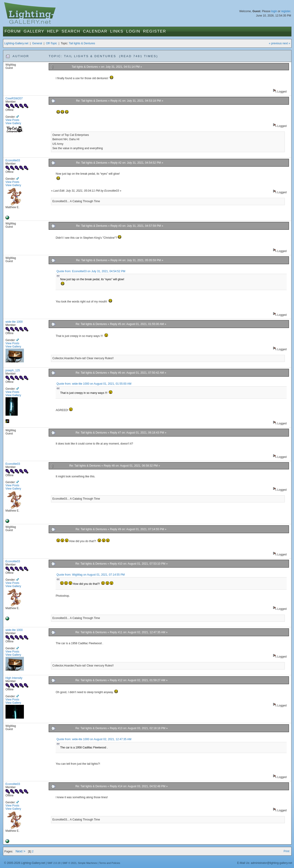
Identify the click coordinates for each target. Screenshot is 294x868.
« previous (275, 43)
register (286, 11)
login (274, 11)
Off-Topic (51, 43)
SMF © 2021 (70, 863)
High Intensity (14, 678)
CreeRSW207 (14, 98)
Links (117, 31)
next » (286, 43)
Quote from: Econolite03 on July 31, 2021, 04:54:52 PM (91, 271)
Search (71, 31)
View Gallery (13, 123)
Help (53, 31)
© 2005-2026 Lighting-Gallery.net (25, 863)
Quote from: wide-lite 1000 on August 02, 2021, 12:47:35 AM (94, 739)
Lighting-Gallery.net (16, 43)
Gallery (34, 31)
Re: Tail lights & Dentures (92, 101)
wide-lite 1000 (14, 322)
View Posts (12, 120)
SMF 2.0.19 (54, 863)
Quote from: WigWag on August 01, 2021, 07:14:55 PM (91, 575)
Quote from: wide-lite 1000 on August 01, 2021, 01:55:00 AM (94, 384)
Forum (13, 31)
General (37, 43)
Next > (21, 851)
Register (155, 31)
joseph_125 (13, 370)
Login (133, 31)
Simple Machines (87, 863)
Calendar (95, 31)
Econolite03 (13, 160)
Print (287, 851)
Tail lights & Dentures (82, 43)
